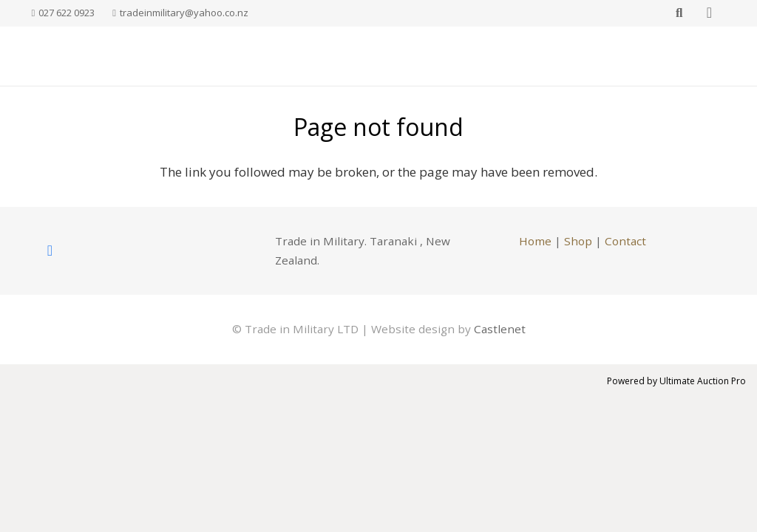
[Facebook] (50, 250)
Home (535, 241)
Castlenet (500, 329)
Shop (578, 241)
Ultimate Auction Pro (703, 381)
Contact (625, 241)
